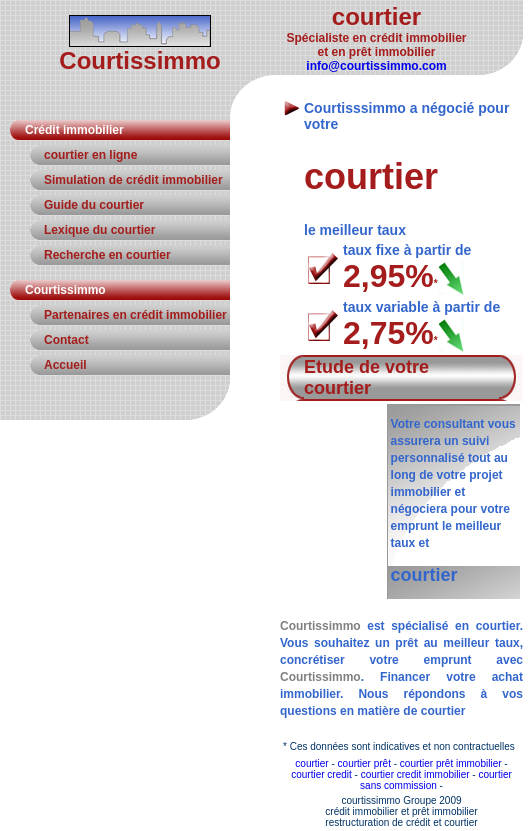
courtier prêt (364, 763)
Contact (66, 340)
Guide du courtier (94, 205)
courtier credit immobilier (415, 774)
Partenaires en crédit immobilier (135, 315)
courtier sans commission (436, 780)
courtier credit (321, 774)
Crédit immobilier (74, 130)
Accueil (65, 365)
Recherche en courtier (107, 255)
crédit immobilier (361, 811)
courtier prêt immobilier (451, 763)
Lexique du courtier (99, 230)
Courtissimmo (65, 290)
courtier (311, 763)
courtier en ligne (90, 155)
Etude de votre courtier (366, 377)
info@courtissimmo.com (376, 66)
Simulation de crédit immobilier (133, 180)
